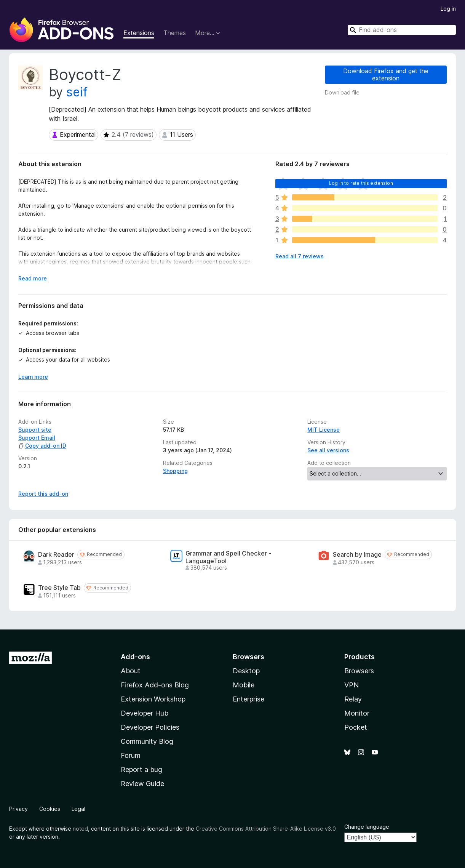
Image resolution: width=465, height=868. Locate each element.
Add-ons (135, 657)
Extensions (139, 33)
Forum (131, 755)
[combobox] (402, 30)
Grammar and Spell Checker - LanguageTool (228, 557)
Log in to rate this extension (361, 183)
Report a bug (141, 770)
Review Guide (142, 784)
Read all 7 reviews (300, 256)
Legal (78, 809)
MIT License (324, 430)
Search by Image (357, 555)
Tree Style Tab (59, 588)
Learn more (33, 377)
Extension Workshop (153, 699)
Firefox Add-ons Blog (155, 685)
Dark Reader (56, 555)
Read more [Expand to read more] (33, 278)
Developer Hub (145, 713)
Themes (175, 33)
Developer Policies (150, 727)
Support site (35, 430)
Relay (353, 699)
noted (80, 829)
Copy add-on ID (42, 446)
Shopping (175, 471)
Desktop (246, 671)
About (131, 671)
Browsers (359, 671)
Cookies (50, 809)
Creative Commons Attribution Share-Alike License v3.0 (266, 829)
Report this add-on (43, 494)
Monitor (357, 713)
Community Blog (147, 741)
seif (77, 92)
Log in (448, 9)
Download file (342, 92)
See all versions (328, 450)
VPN (352, 685)
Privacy (18, 809)
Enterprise (248, 699)
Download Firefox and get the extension (386, 74)
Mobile (244, 685)
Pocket (356, 727)
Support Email (37, 438)
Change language (367, 827)
